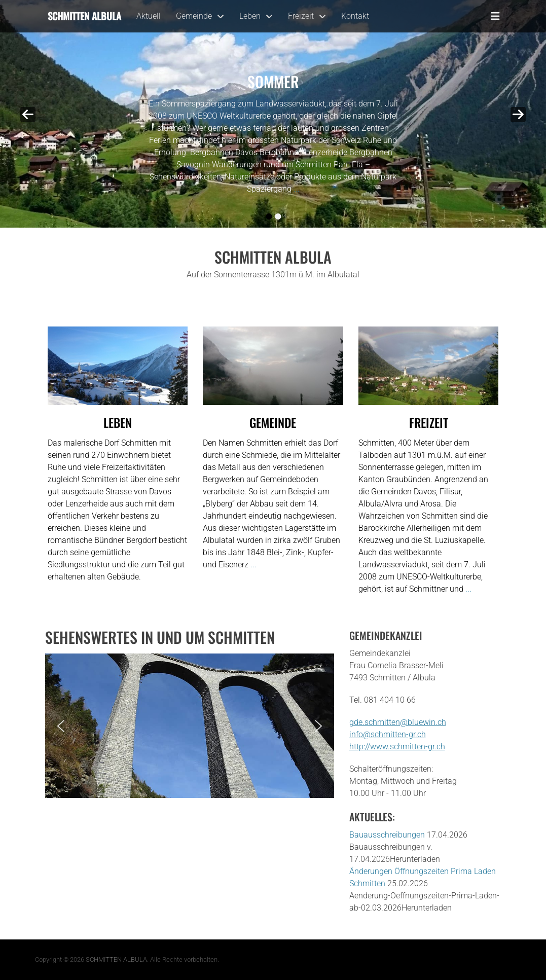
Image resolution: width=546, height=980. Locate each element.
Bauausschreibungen (387, 835)
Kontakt (355, 16)
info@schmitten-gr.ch (388, 734)
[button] (61, 726)
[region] (190, 726)
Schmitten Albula (84, 16)
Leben (250, 16)
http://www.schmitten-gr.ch (397, 747)
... (297, 189)
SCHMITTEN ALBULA (116, 959)
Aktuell (149, 16)
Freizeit (301, 16)
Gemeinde (194, 16)
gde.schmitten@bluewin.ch (398, 722)
